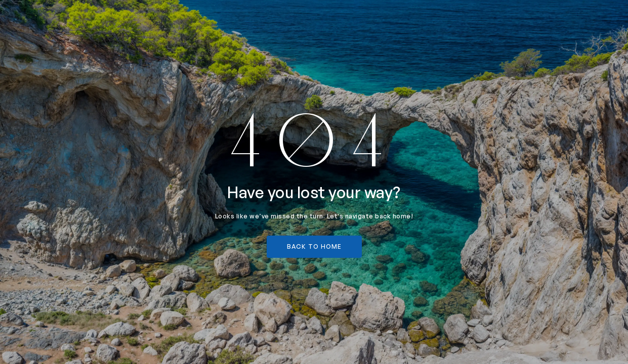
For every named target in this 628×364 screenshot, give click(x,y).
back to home (314, 246)
